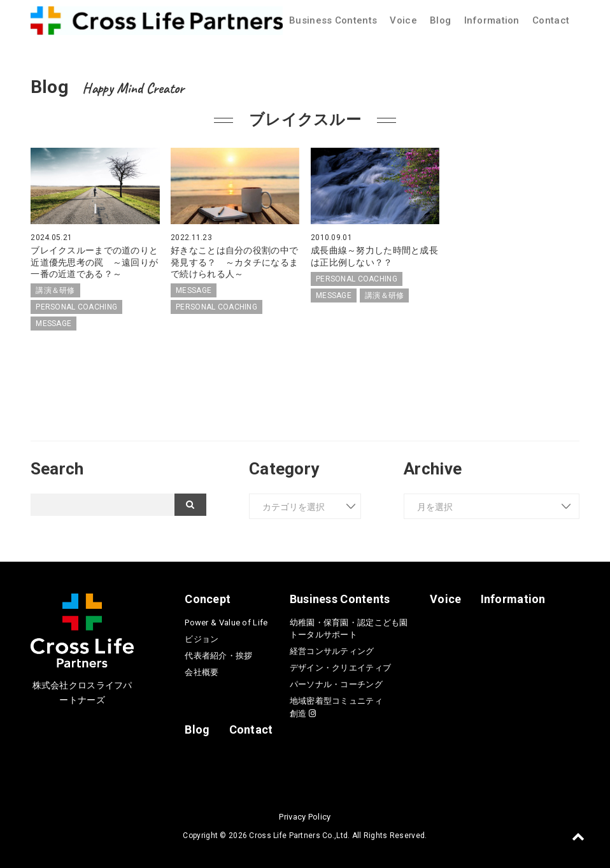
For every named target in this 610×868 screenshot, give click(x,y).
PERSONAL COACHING (76, 307)
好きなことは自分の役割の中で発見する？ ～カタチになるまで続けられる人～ (234, 262)
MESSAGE (53, 324)
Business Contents (333, 20)
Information (492, 20)
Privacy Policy (305, 817)
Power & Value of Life (226, 623)
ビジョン (202, 639)
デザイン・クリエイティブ (340, 668)
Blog (440, 20)
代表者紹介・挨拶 (218, 656)
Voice (403, 20)
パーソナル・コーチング (336, 684)
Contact (551, 20)
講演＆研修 (55, 290)
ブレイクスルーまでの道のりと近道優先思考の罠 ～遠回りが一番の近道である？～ (94, 262)
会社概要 (202, 672)
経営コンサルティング (332, 651)
